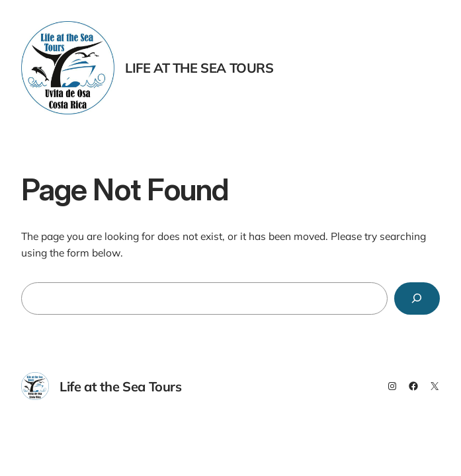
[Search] (417, 298)
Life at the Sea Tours (199, 68)
